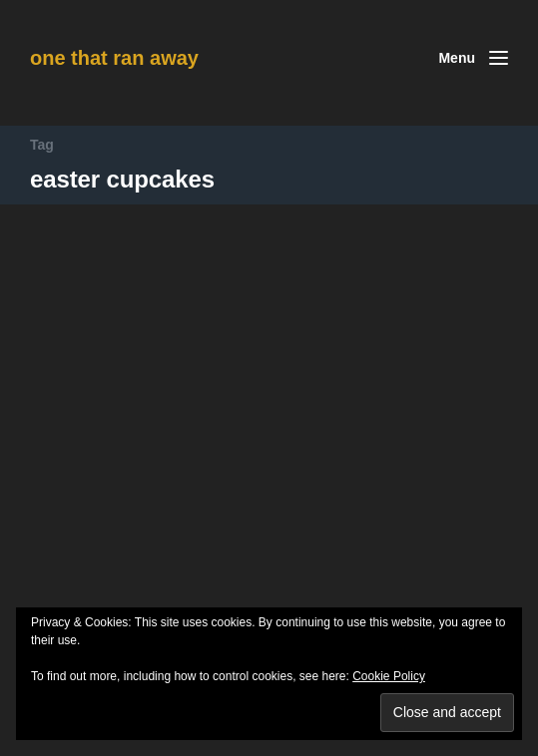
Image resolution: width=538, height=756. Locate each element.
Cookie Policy (389, 676)
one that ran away (114, 58)
